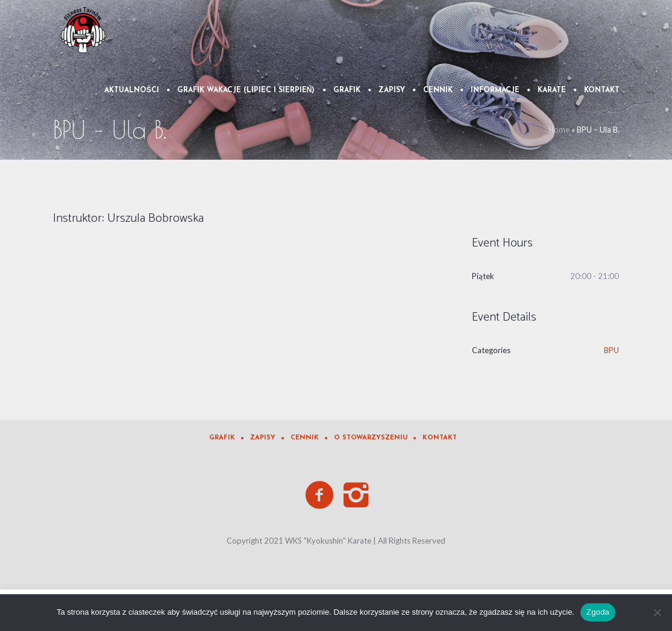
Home (559, 130)
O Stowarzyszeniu (371, 438)
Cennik (305, 438)
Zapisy (263, 438)
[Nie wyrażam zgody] (657, 612)
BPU (611, 350)
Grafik (222, 438)
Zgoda (598, 612)
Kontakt (440, 438)
